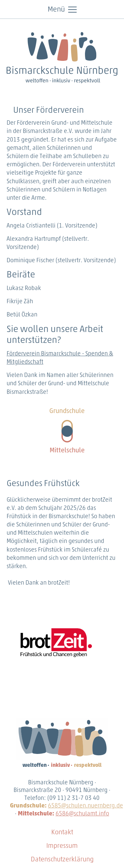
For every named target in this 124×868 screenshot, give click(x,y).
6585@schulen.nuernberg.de (85, 806)
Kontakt (62, 833)
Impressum (62, 846)
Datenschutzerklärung (62, 860)
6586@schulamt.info (82, 814)
